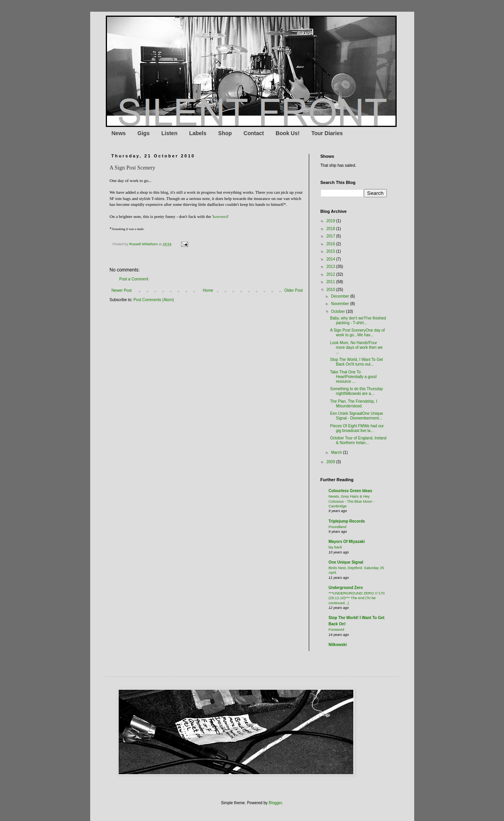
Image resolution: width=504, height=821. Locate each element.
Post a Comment (134, 279)
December (341, 296)
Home (208, 290)
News (119, 133)
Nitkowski (338, 645)
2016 (331, 244)
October (338, 311)
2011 (331, 282)
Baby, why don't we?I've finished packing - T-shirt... (358, 320)
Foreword (337, 629)
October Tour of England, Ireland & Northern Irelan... (358, 440)
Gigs (143, 133)
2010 (331, 290)
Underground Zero (346, 588)
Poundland (337, 527)
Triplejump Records (347, 521)
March (337, 452)
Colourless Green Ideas (351, 491)
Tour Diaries (327, 133)
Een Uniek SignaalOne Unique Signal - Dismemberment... (357, 416)
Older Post (293, 290)
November (341, 304)
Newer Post (122, 290)
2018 (331, 229)
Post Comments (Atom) (154, 300)
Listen (169, 133)
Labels (198, 133)
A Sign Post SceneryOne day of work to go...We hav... (358, 333)
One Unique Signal (346, 562)
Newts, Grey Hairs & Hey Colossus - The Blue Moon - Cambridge (352, 501)
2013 (331, 267)
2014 (331, 259)
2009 (331, 462)
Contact (254, 133)
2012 (331, 274)
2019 (331, 221)
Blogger (275, 803)
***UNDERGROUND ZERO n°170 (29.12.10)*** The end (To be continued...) (357, 598)
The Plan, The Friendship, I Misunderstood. (354, 404)
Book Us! (288, 133)
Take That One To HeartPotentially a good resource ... (354, 377)
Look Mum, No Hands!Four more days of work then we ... (357, 347)
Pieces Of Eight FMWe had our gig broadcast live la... (357, 428)
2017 (331, 236)
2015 (331, 251)
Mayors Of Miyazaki (347, 542)
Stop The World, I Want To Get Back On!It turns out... (357, 362)
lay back (336, 547)
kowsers (220, 216)
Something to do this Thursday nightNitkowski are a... (357, 391)
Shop (225, 133)
